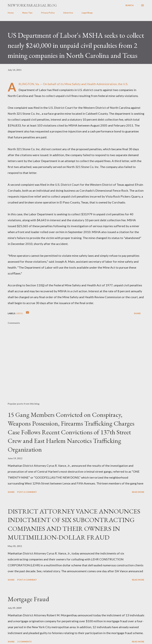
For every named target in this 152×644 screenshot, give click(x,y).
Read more (138, 492)
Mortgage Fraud (28, 599)
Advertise (68, 13)
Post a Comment (27, 492)
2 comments (24, 642)
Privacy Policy (48, 13)
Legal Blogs (87, 13)
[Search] (129, 5)
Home (11, 13)
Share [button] (137, 313)
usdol (20, 313)
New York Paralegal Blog (32, 5)
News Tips (27, 13)
